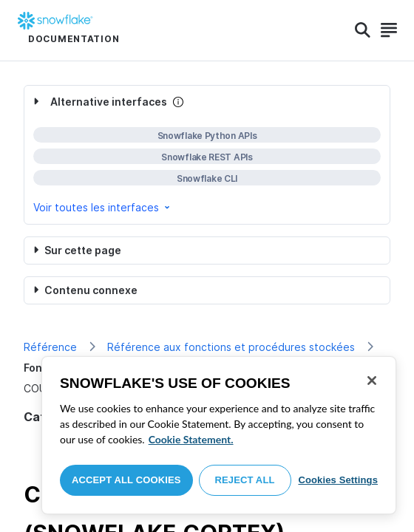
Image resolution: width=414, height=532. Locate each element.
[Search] (363, 30)
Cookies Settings (338, 480)
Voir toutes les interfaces (103, 207)
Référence (50, 347)
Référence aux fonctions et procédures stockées (231, 347)
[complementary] (207, 155)
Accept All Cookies (126, 480)
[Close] (372, 381)
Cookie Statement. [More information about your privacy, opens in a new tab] (191, 439)
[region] (219, 435)
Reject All (245, 480)
